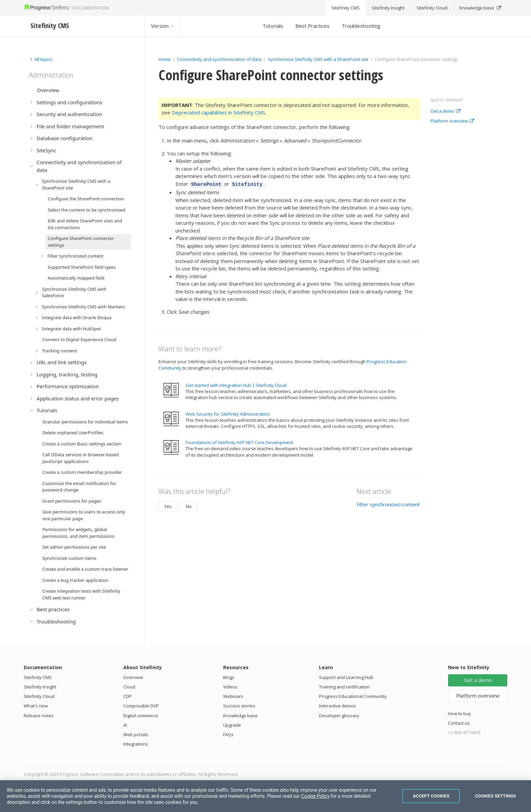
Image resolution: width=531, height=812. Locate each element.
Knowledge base (240, 716)
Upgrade (232, 725)
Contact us (459, 723)
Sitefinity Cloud (39, 696)
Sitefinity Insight (40, 687)
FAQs (228, 734)
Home (165, 59)
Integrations (136, 744)
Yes (168, 505)
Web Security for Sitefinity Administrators (228, 413)
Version (163, 26)
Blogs (229, 677)
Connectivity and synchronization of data (219, 59)
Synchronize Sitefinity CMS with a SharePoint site (318, 59)
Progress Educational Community (353, 696)
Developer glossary (339, 716)
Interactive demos (337, 706)
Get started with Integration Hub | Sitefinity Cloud (236, 384)
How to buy (460, 714)
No (189, 505)
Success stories (239, 706)
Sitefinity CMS (38, 677)
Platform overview (452, 121)
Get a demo (445, 111)
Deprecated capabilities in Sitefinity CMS (218, 112)
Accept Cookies (431, 796)
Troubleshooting (361, 26)
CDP (128, 696)
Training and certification (344, 687)
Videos (230, 687)
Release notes (39, 716)
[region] (265, 796)
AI (125, 725)
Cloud (129, 687)
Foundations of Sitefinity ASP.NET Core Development (239, 441)
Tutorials (273, 26)
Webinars (233, 696)
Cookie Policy (315, 796)
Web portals (136, 734)
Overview (133, 677)
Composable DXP (141, 706)
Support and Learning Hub (346, 677)
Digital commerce (141, 716)
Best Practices (312, 26)
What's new (36, 706)
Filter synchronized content (388, 503)
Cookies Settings (496, 796)
